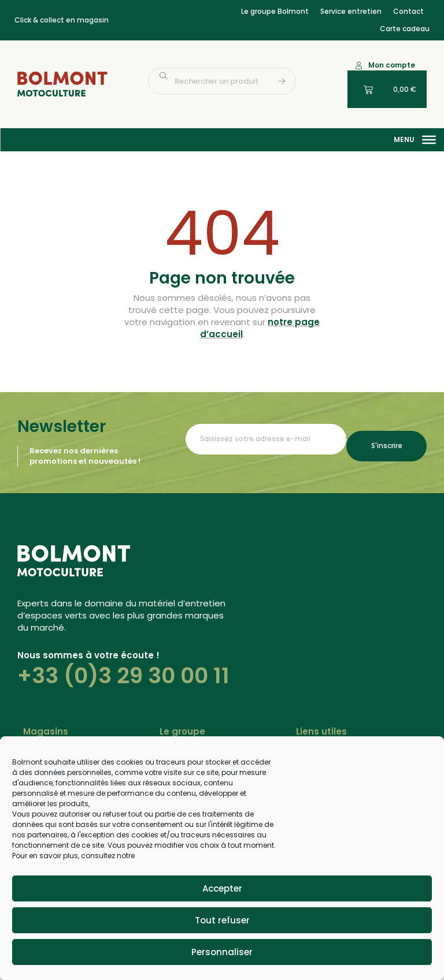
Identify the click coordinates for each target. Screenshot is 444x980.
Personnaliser (222, 952)
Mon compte (392, 65)
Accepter (222, 888)
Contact (408, 11)
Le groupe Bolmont (275, 11)
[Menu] (429, 140)
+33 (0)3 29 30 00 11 (123, 676)
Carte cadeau (405, 29)
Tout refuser (222, 920)
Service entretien (351, 11)
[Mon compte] (359, 66)
